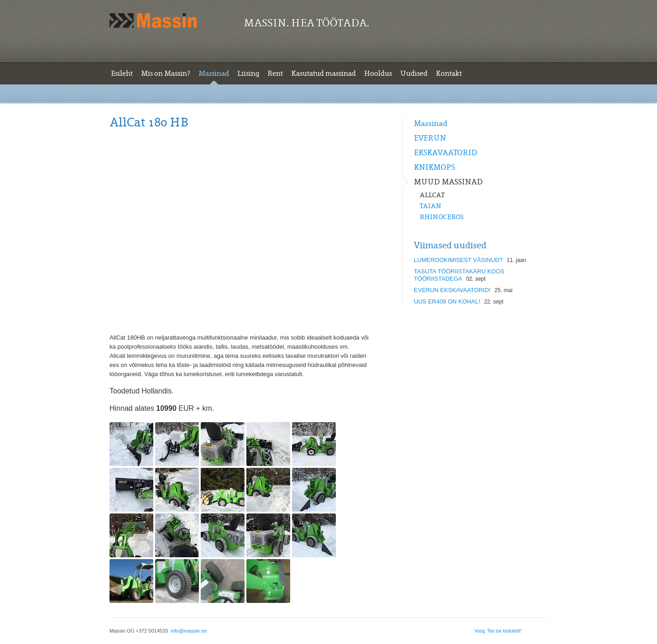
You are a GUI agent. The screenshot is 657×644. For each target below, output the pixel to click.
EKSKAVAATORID (446, 153)
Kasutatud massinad (323, 73)
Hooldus (378, 73)
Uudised (414, 73)
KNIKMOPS (434, 168)
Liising (248, 73)
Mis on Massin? (166, 73)
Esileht (122, 73)
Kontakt (449, 73)
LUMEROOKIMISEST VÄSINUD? (458, 260)
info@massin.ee (189, 631)
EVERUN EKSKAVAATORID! (452, 290)
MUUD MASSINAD (448, 182)
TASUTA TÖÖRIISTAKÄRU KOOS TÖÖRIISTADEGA (459, 275)
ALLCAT (432, 195)
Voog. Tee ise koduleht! (498, 631)
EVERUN (430, 138)
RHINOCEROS (442, 217)
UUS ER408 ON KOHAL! (447, 301)
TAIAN (431, 206)
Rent (275, 73)
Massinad (214, 73)
